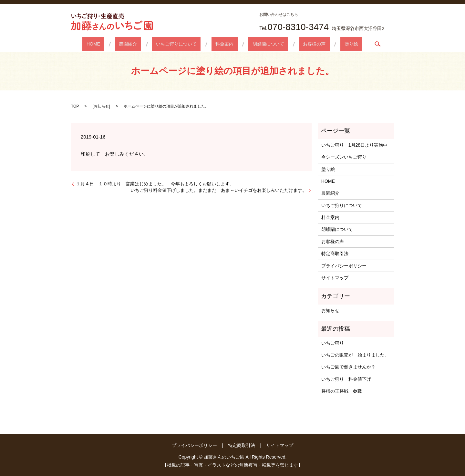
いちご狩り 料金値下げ (346, 379)
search (350, 44)
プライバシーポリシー (344, 266)
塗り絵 (327, 44)
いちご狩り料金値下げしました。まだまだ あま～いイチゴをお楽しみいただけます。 (219, 190)
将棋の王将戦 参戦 (342, 391)
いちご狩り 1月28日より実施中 (354, 145)
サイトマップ (335, 278)
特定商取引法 (335, 254)
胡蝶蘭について (260, 44)
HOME (117, 44)
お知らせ (101, 106)
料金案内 (224, 44)
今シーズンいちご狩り (346, 157)
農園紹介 (144, 44)
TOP (75, 106)
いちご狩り (333, 343)
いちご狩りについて (184, 44)
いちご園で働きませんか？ (348, 367)
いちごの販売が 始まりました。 (355, 355)
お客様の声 (298, 44)
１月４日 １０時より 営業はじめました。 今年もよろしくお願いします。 (155, 184)
